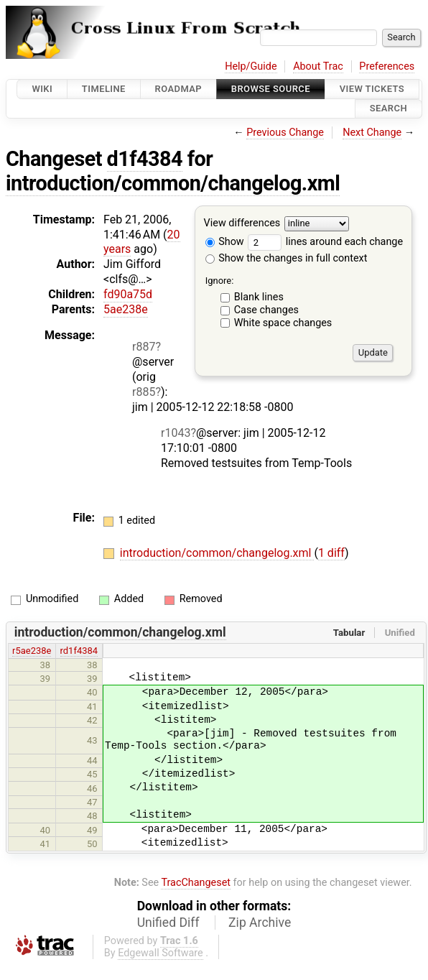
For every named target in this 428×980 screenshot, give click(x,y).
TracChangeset (196, 883)
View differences (242, 223)
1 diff (331, 553)
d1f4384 (145, 159)
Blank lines (259, 297)
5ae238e (126, 309)
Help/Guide (251, 66)
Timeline (104, 89)
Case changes (266, 310)
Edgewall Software (160, 953)
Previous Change (285, 133)
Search (389, 109)
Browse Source (271, 89)
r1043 (176, 433)
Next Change (372, 133)
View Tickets (372, 89)
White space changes (283, 323)
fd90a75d (128, 294)
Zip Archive (260, 923)
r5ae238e (32, 651)
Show (225, 242)
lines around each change (325, 242)
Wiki (42, 89)
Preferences (387, 66)
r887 (144, 347)
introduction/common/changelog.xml (173, 183)
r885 (144, 392)
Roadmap (179, 89)
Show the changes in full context (287, 258)
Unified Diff (168, 923)
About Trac (318, 66)
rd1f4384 (79, 651)
